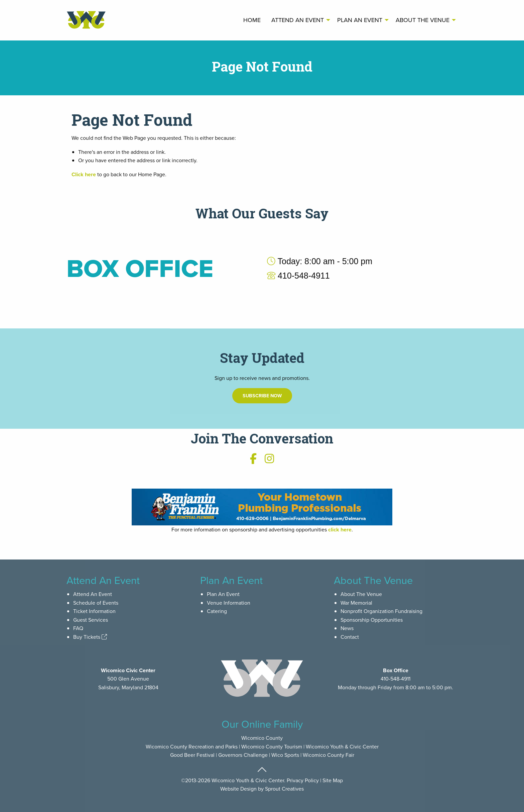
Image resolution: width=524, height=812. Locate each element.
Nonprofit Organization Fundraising (381, 611)
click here (340, 530)
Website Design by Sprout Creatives (262, 789)
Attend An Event (298, 20)
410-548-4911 (396, 679)
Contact (350, 637)
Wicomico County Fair (329, 755)
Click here (84, 174)
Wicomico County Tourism (272, 746)
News (347, 628)
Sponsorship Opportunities (372, 620)
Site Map (333, 780)
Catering (217, 611)
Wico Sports (285, 755)
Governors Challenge (243, 755)
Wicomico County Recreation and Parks (192, 746)
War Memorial (356, 603)
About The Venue (423, 20)
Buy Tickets (90, 637)
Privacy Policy (303, 780)
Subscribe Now (262, 425)
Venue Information (229, 603)
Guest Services (91, 620)
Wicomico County (262, 738)
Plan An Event (360, 20)
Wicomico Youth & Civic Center (342, 746)
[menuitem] (252, 20)
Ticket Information (94, 611)
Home (252, 20)
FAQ (78, 628)
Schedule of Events (96, 603)
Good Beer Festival (192, 755)
